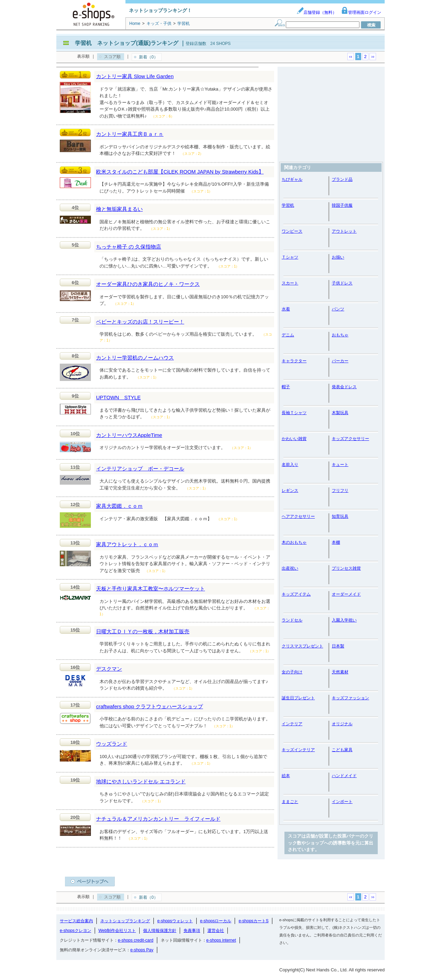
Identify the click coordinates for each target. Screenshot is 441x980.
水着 (286, 309)
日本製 (338, 646)
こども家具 (342, 750)
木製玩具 (340, 413)
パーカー (340, 361)
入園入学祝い (344, 620)
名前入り (290, 465)
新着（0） (148, 57)
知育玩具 (340, 516)
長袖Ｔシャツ (294, 413)
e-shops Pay (142, 950)
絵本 (286, 776)
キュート (340, 465)
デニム (288, 335)
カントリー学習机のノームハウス (135, 358)
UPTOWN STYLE (118, 397)
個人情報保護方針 (160, 931)
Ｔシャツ (290, 257)
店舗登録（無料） (317, 12)
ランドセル (292, 620)
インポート (342, 802)
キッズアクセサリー (350, 439)
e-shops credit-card (136, 940)
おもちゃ (340, 335)
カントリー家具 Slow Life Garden (135, 76)
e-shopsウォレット (175, 921)
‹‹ (351, 57)
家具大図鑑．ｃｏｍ (119, 506)
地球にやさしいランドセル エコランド (141, 781)
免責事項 (192, 931)
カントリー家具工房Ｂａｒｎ (130, 134)
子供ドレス (342, 283)
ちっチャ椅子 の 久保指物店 (129, 247)
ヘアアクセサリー (298, 516)
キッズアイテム (296, 594)
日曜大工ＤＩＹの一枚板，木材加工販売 (143, 631)
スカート (290, 283)
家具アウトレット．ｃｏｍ (127, 544)
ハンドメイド (344, 776)
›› (373, 57)
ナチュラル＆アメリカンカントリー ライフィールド (158, 819)
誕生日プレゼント (298, 698)
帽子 (286, 387)
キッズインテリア (298, 750)
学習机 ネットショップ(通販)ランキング (127, 43)
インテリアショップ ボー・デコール (140, 469)
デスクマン (109, 669)
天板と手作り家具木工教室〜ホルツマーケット (151, 589)
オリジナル (342, 724)
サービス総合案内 (76, 921)
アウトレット (344, 231)
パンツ (338, 309)
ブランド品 (342, 179)
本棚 (336, 542)
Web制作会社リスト (117, 931)
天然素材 (340, 672)
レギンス (290, 491)
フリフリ (340, 491)
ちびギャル (292, 179)
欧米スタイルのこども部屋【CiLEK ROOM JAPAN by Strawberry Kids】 (180, 172)
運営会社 (216, 931)
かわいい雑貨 (294, 439)
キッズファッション (350, 698)
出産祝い (290, 568)
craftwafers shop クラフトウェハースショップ (149, 706)
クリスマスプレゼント (302, 646)
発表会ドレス (344, 387)
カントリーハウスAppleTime (129, 435)
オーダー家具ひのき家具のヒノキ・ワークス (148, 284)
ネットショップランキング (125, 921)
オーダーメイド (346, 594)
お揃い (338, 257)
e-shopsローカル (216, 921)
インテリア (292, 724)
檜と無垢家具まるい (119, 209)
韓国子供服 (342, 205)
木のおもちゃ (294, 542)
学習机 (288, 205)
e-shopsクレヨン (76, 931)
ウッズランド (112, 744)
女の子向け (292, 672)
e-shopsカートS (254, 921)
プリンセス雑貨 (346, 568)
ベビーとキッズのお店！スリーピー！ (140, 322)
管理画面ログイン (361, 12)
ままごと (290, 802)
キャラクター (294, 361)
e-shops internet (221, 940)
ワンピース (292, 231)
